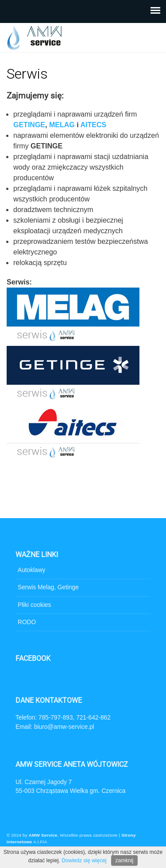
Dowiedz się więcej (84, 860)
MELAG (62, 125)
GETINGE (29, 125)
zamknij (125, 860)
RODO (27, 622)
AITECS (93, 125)
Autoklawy (31, 570)
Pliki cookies (34, 605)
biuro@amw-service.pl (64, 727)
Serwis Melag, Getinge (48, 587)
